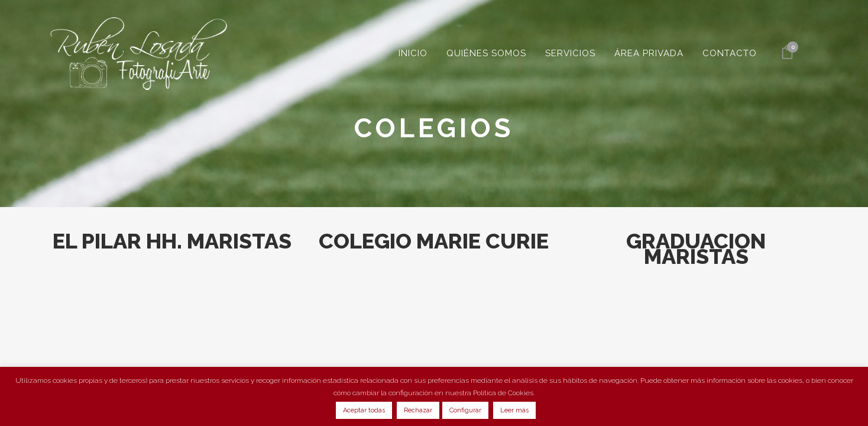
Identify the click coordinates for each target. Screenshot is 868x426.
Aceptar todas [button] (364, 410)
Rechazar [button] (418, 410)
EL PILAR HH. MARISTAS (172, 241)
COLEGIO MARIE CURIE (434, 241)
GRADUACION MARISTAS (696, 248)
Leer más (514, 410)
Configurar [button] (465, 410)
